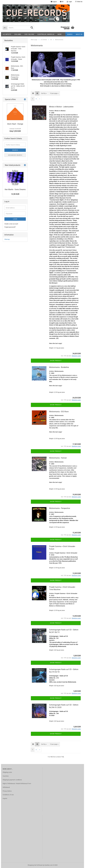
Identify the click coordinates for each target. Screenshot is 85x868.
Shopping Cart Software (35, 865)
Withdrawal (6, 787)
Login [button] (69, 2)
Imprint (5, 798)
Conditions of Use (8, 795)
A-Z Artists (7, 34)
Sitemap (7, 239)
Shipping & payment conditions (12, 780)
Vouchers (6, 776)
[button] (62, 2)
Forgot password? (10, 227)
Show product (56, 361)
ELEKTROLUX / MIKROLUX (46, 34)
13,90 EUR (15, 194)
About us (79, 34)
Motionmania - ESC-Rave (59, 412)
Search (70, 34)
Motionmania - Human (58, 458)
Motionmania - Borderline (59, 367)
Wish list (79, 2)
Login (15, 219)
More (59, 34)
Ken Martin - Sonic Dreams (15, 189)
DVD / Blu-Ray (29, 34)
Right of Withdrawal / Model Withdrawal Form (17, 784)
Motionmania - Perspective (60, 508)
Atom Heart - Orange (15, 124)
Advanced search (15, 155)
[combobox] (44, 93)
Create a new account (11, 224)
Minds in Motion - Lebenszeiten (61, 107)
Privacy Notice (7, 791)
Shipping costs (7, 772)
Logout (54, 2)
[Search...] (5, 28)
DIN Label (18, 34)
